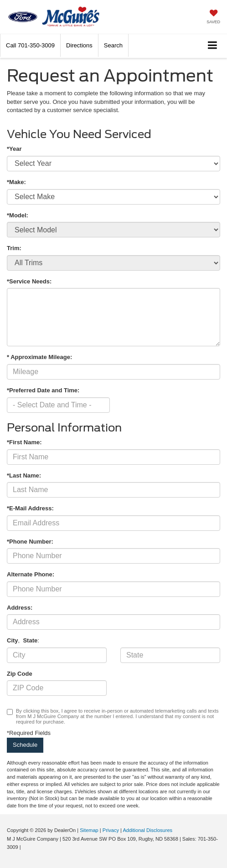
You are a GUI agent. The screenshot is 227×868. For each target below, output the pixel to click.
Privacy (111, 830)
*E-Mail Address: (30, 508)
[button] (30, 45)
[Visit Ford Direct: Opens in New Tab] (25, 847)
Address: (20, 608)
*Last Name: (24, 475)
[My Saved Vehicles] (213, 18)
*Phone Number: (30, 542)
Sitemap (89, 830)
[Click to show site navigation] (213, 46)
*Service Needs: (29, 281)
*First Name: (24, 442)
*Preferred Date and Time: (43, 390)
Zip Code (20, 674)
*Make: (16, 182)
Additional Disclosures (147, 830)
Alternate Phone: (31, 574)
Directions (79, 45)
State (30, 640)
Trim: (14, 248)
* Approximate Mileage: (39, 357)
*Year (14, 149)
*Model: (18, 215)
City (13, 640)
